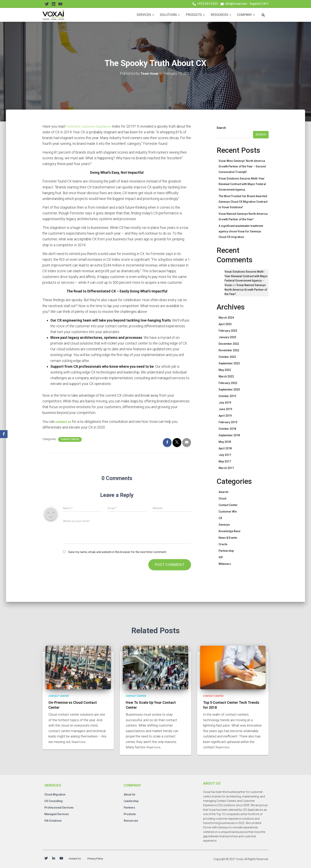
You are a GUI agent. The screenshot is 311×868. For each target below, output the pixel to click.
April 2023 (225, 324)
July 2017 (225, 455)
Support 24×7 (259, 4)
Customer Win (228, 512)
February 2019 (228, 422)
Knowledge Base (229, 531)
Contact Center (70, 439)
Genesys (224, 525)
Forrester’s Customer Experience (91, 126)
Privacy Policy (102, 859)
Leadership (131, 800)
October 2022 (227, 357)
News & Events (228, 538)
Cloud (222, 498)
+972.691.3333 (208, 4)
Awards (224, 492)
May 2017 (225, 461)
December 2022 (229, 344)
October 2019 (227, 396)
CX (220, 518)
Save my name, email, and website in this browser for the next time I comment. (118, 552)
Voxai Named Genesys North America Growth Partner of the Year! (246, 290)
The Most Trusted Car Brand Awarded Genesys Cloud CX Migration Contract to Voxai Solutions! (243, 202)
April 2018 (225, 448)
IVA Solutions (53, 820)
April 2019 (225, 416)
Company (246, 15)
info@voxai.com (236, 4)
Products (195, 15)
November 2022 (229, 350)
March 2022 (226, 376)
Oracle (223, 544)
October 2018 (227, 429)
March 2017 (226, 468)
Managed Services (57, 814)
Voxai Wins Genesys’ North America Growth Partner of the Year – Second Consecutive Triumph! (242, 166)
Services (145, 15)
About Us (130, 794)
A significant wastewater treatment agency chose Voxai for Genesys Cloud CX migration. (241, 231)
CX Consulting (54, 800)
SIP (221, 557)
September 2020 (229, 390)
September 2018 (229, 435)
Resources (221, 15)
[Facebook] (4, 434)
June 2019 (225, 409)
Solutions (170, 15)
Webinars (225, 564)
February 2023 (228, 331)
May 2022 (225, 370)
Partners (129, 807)
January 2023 (227, 337)
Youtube (61, 859)
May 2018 (225, 442)
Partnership (226, 551)
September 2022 (229, 363)
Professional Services (59, 807)
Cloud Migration (55, 794)
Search (221, 128)
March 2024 (226, 318)
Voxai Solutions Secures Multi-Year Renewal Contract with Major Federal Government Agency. (242, 184)
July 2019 (225, 403)
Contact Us (77, 859)
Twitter (46, 859)
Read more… (81, 741)
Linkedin (54, 859)
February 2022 (228, 383)
